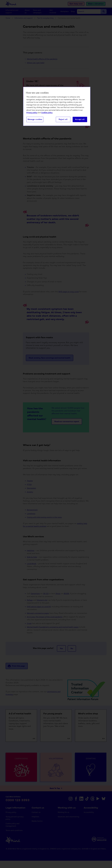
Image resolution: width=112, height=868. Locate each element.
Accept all (80, 120)
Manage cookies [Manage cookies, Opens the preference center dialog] (35, 120)
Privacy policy (32, 113)
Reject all (63, 120)
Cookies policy (47, 113)
